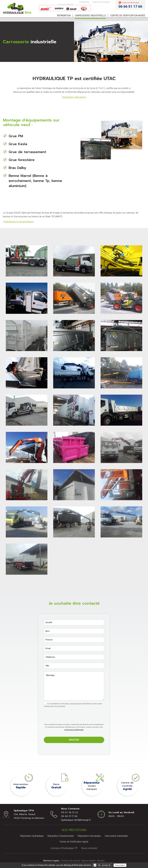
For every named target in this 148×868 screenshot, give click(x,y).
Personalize (120, 865)
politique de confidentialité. (74, 730)
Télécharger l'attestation (74, 97)
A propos (84, 2)
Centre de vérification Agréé (128, 16)
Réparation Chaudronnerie (61, 836)
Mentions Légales (51, 861)
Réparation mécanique (89, 836)
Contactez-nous (101, 2)
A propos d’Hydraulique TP (64, 848)
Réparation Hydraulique (32, 836)
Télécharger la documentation (19, 222)
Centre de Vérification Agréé (74, 842)
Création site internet (71, 861)
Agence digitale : (89, 861)
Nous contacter (89, 848)
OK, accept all (104, 865)
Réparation (64, 16)
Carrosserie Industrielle (90, 16)
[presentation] (74, 713)
